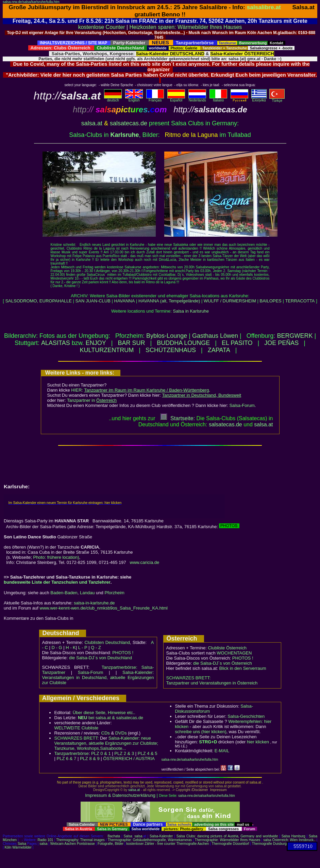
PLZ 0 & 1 (101, 753)
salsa (138, 836)
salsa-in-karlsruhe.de (94, 603)
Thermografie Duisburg (269, 844)
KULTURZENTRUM (107, 350)
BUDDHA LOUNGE (183, 343)
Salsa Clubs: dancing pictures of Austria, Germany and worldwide (227, 836)
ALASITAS (56, 343)
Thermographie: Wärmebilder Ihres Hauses (228, 840)
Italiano (218, 99)
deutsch (113, 99)
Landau (87, 593)
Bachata (114, 836)
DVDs (121, 733)
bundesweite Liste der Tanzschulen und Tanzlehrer (57, 582)
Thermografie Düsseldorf (231, 844)
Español (176, 99)
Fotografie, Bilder (111, 844)
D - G (57, 648)
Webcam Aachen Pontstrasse (73, 844)
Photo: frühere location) (56, 557)
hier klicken (258, 742)
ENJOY (96, 343)
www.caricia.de (145, 562)
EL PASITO (237, 343)
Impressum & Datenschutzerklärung (120, 795)
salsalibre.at (264, 7)
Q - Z (96, 648)
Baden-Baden (64, 593)
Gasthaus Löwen (215, 336)
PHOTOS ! (123, 653)
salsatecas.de (129, 123)
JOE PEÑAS (281, 343)
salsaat (263, 424)
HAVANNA (125, 301)
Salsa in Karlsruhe (191, 311)
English (134, 99)
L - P (83, 648)
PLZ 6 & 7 (67, 759)
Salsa (128, 836)
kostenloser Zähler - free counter (151, 844)
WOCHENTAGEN (234, 653)
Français (155, 99)
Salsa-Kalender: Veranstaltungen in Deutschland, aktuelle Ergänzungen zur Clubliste (98, 677)
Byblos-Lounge (167, 336)
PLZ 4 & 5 (148, 753)
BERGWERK (295, 336)
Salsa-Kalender (161, 836)
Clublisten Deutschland (107, 642)
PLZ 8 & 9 (90, 759)
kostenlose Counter (102, 27)
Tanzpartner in (92, 400)
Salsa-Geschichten (246, 716)
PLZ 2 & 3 (124, 753)
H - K (71, 648)
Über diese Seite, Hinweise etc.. (104, 713)
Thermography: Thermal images (80, 840)
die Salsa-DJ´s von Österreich (223, 663)
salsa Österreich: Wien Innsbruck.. (289, 840)
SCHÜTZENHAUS (171, 350)
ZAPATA (219, 350)
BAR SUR (131, 343)
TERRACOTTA (300, 301)
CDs (106, 733)
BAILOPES (270, 301)
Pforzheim (114, 593)
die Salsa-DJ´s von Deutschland (100, 658)
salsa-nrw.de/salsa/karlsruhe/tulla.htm (31, 2)
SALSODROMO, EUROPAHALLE (38, 301)
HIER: (140, 390)
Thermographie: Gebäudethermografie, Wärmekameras (150, 840)
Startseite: (178, 418)
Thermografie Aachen (193, 844)
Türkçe (277, 99)
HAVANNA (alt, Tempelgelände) (170, 301)
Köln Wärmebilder (18, 847)
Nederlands (197, 99)
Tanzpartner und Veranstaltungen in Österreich (212, 683)
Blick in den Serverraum (243, 668)
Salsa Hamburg (293, 836)
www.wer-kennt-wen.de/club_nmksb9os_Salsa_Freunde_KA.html (104, 608)
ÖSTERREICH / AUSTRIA (129, 759)
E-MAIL (222, 751)
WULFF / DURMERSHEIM (230, 301)
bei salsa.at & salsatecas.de (111, 718)
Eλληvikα (259, 99)
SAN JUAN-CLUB (93, 301)
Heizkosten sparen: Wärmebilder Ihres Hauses (186, 27)
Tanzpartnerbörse (72, 753)
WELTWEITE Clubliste (77, 728)
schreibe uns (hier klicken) (201, 732)
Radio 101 (46, 840)
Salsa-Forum (242, 405)
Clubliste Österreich (227, 648)
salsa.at (92, 123)
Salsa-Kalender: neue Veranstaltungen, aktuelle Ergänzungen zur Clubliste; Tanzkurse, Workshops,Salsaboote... (106, 743)
